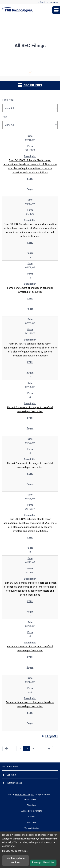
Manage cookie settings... (15, 851)
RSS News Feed (14, 783)
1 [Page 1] (14, 749)
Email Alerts (12, 767)
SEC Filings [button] (30, 85)
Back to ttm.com (48, 2)
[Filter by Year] (30, 125)
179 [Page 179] (27, 749)
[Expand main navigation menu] (56, 10)
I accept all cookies (43, 863)
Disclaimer (31, 805)
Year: (5, 117)
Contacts (11, 775)
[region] (30, 431)
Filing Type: (8, 100)
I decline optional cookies (15, 860)
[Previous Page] (6, 749)
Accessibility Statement (32, 811)
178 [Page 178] (20, 749)
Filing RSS (49, 736)
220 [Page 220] (41, 749)
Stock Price (32, 822)
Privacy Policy (30, 799)
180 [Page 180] (34, 749)
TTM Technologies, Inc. (25, 795)
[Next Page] (49, 749)
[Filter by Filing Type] (30, 108)
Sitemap (31, 817)
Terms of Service (32, 828)
